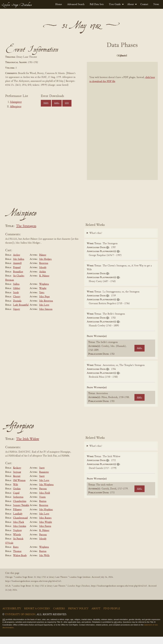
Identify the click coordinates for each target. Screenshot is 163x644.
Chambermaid (20, 525)
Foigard (17, 275)
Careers (59, 616)
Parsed (121, 63)
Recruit (17, 484)
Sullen (16, 292)
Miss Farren (45, 534)
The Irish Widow (28, 446)
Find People (112, 616)
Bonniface (18, 279)
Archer (17, 262)
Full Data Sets (97, 4)
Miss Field (45, 500)
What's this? (96, 240)
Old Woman (19, 488)
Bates (16, 555)
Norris (42, 504)
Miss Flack (19, 529)
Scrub (16, 300)
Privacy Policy (78, 616)
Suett (42, 475)
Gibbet (17, 296)
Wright (43, 296)
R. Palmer (44, 283)
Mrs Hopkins (46, 517)
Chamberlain (20, 509)
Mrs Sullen (19, 267)
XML (57, 103)
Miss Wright (46, 529)
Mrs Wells (44, 563)
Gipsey (17, 317)
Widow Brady (20, 563)
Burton (43, 509)
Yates (42, 300)
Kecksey (17, 475)
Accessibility (12, 616)
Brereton (44, 271)
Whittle (17, 542)
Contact (144, 4)
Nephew (17, 538)
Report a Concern (37, 616)
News (156, 4)
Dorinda (17, 308)
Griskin (17, 496)
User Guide (115, 4)
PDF (103, 56)
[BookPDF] (122, 128)
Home (59, 4)
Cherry (17, 304)
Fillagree (17, 517)
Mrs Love (44, 312)
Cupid (16, 500)
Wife (16, 492)
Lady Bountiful (21, 312)
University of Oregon (20, 622)
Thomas (17, 559)
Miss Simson (46, 317)
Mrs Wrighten (46, 492)
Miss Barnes (45, 525)
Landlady (18, 521)
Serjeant (17, 479)
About (131, 4)
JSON (46, 103)
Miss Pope (44, 304)
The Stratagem (26, 234)
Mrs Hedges (45, 267)
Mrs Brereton (46, 308)
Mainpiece (16, 102)
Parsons (43, 496)
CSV (67, 103)
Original (121, 56)
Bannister (44, 479)
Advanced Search (76, 4)
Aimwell (17, 271)
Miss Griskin (20, 534)
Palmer (43, 262)
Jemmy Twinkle (21, 513)
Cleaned (139, 56)
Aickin (43, 279)
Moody (43, 275)
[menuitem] (59, 4)
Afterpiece (16, 107)
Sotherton (18, 504)
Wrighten (44, 292)
